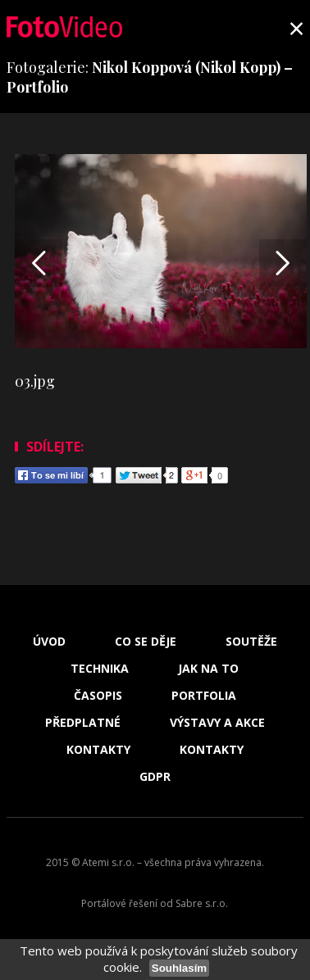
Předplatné (83, 723)
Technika (100, 669)
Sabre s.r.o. (202, 903)
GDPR (155, 777)
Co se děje (146, 642)
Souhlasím (179, 968)
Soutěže (251, 642)
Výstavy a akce (217, 723)
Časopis (98, 696)
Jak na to (208, 669)
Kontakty (98, 750)
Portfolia (204, 696)
